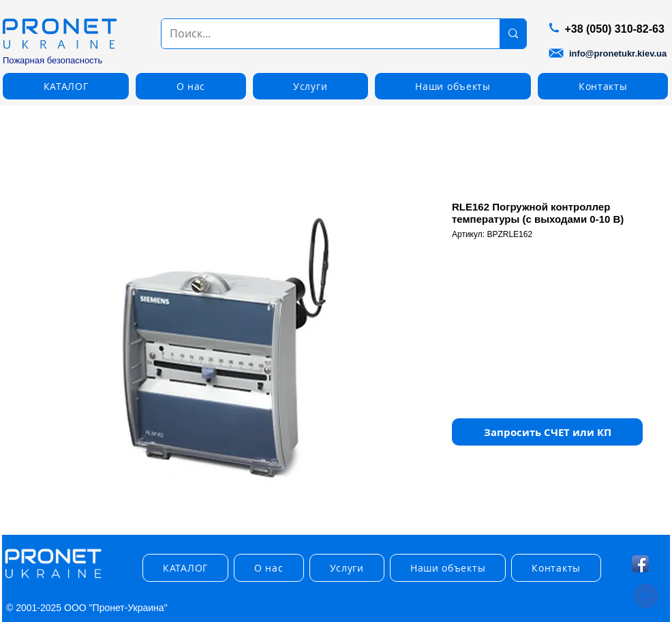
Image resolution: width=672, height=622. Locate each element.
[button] (66, 86)
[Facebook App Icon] (640, 564)
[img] (53, 579)
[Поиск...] (320, 34)
